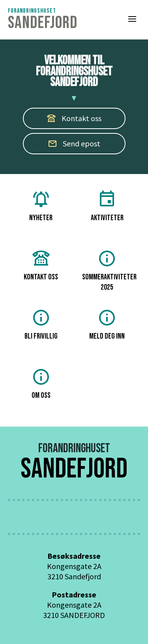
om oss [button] (41, 384)
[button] (132, 20)
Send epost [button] (74, 143)
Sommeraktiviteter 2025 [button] (109, 271)
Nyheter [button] (41, 206)
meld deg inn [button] (107, 325)
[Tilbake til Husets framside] (43, 20)
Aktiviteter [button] (107, 206)
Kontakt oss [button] (41, 265)
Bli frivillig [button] (41, 325)
